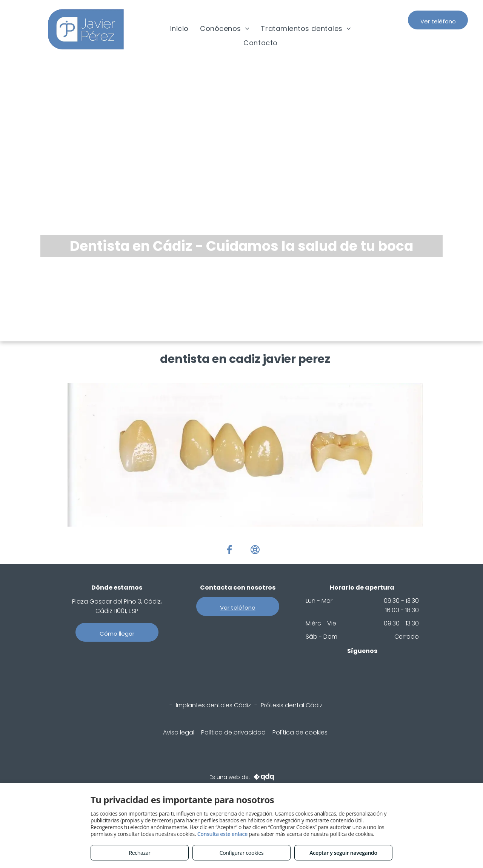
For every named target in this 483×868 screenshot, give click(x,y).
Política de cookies (300, 732)
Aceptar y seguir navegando (343, 853)
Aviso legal (179, 732)
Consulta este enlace (222, 834)
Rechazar (139, 853)
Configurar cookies (242, 853)
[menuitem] (179, 29)
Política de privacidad (233, 732)
